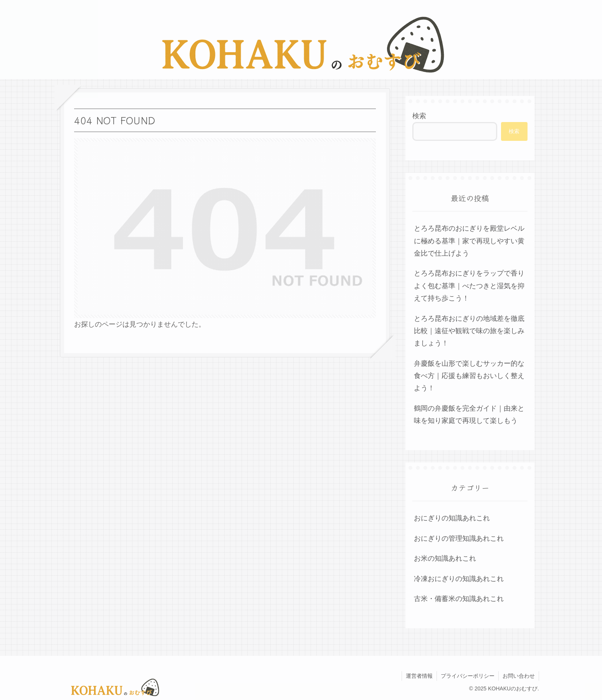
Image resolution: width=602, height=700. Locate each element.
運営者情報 (419, 676)
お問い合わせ (519, 676)
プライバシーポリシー (468, 676)
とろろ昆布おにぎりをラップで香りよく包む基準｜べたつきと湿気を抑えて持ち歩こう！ (469, 286)
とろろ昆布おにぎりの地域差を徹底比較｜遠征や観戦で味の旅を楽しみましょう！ (469, 331)
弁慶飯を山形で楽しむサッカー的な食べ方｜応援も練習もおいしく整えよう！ (469, 376)
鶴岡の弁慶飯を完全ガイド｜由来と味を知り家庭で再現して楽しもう (469, 414)
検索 (419, 116)
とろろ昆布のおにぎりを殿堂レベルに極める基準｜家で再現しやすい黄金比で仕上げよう (469, 241)
